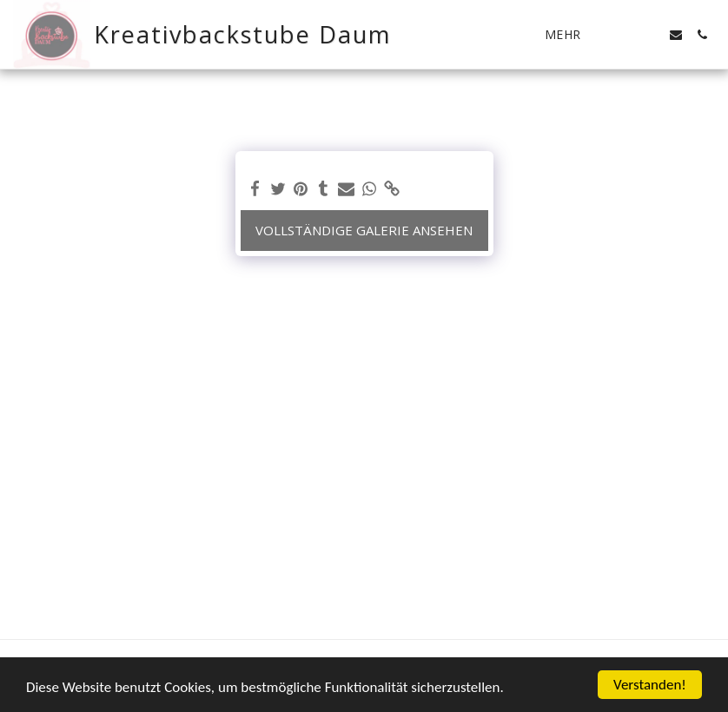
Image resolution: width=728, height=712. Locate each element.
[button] (624, 35)
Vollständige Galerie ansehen (364, 230)
